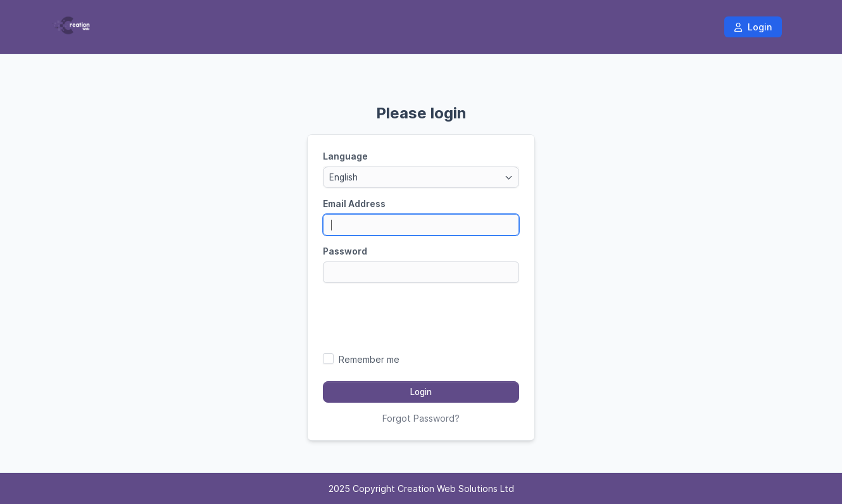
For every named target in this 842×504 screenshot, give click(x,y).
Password (345, 251)
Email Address (354, 204)
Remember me (369, 359)
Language (345, 156)
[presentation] (421, 317)
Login (753, 27)
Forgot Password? (421, 418)
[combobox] (421, 177)
